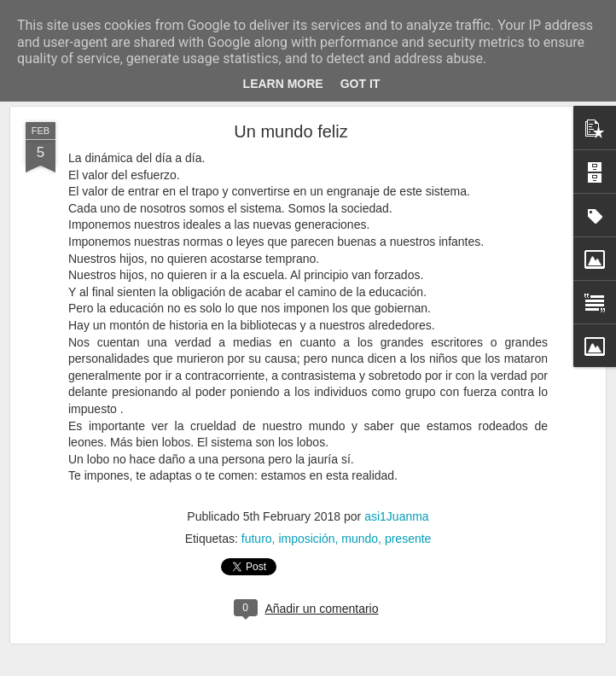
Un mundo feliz (291, 131)
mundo (360, 539)
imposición (306, 539)
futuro (257, 539)
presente (408, 539)
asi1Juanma (397, 516)
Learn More (283, 84)
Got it (360, 84)
